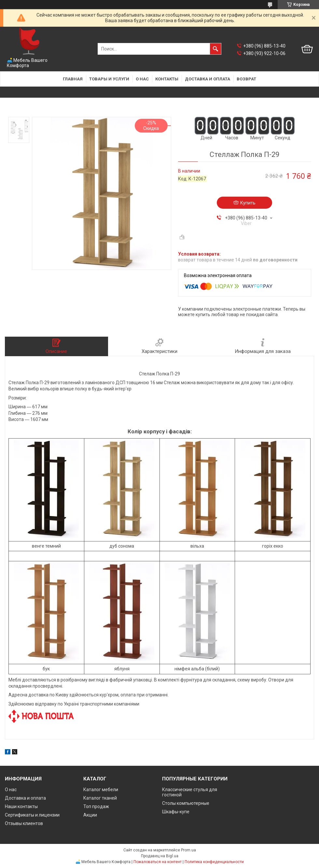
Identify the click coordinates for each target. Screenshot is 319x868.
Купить (248, 203)
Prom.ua (188, 850)
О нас (142, 79)
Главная (73, 79)
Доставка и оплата (208, 79)
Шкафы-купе (176, 812)
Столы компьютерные (186, 803)
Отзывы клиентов (24, 823)
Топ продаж (96, 806)
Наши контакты (21, 806)
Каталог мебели (101, 790)
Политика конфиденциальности (214, 862)
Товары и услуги (109, 79)
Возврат (246, 79)
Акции (90, 815)
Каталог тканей (100, 798)
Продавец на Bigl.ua (160, 856)
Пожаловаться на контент (158, 862)
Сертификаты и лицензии (32, 815)
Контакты (167, 79)
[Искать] (215, 49)
